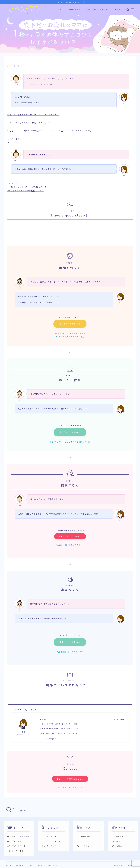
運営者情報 (19, 865)
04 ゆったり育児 (16, 851)
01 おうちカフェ (50, 836)
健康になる (104, 10)
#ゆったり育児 (78, 337)
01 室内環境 (118, 836)
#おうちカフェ (56, 442)
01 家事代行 (13, 836)
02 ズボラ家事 (15, 841)
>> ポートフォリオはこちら (70, 787)
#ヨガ (70, 545)
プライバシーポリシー (36, 865)
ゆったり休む (90, 10)
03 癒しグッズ (49, 846)
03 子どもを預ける (16, 846)
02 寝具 (116, 841)
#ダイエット (79, 545)
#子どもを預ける (63, 337)
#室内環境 (61, 652)
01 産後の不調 (84, 836)
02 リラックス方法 (51, 841)
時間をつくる (75, 10)
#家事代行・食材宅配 (64, 333)
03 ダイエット (84, 846)
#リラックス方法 (71, 442)
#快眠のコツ (78, 652)
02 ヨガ (81, 841)
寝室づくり (118, 10)
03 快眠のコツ (119, 846)
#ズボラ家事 (80, 333)
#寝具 (69, 652)
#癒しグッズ (84, 442)
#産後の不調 (61, 545)
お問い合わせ (53, 865)
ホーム (63, 10)
